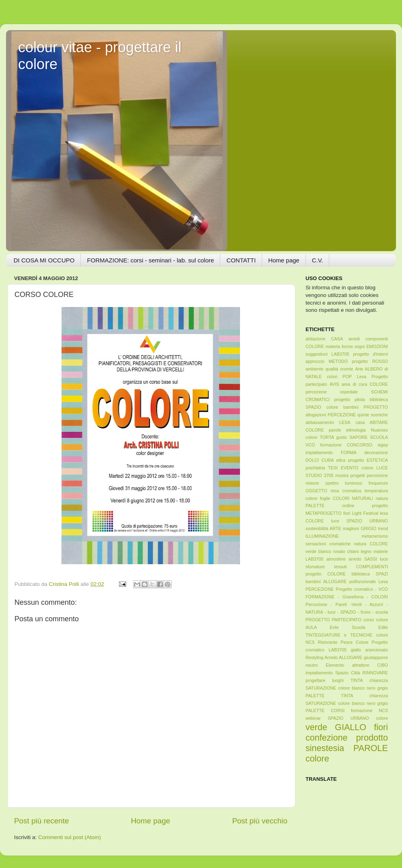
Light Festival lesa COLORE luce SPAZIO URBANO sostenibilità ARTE (347, 521)
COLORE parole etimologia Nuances (347, 430)
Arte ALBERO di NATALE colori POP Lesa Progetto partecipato (347, 377)
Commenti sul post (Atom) (70, 837)
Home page (284, 260)
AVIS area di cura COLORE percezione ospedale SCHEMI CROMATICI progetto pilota (347, 392)
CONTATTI (241, 260)
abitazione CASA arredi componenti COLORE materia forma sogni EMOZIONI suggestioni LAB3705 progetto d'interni (347, 346)
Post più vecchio (260, 821)
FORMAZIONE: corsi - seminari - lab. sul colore (150, 260)
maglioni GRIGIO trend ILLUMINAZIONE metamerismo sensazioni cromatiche (347, 536)
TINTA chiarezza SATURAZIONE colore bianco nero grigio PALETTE (347, 688)
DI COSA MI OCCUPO (44, 260)
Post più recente (42, 821)
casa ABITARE (372, 422)
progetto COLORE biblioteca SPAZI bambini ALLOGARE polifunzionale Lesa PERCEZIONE (347, 581)
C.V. (318, 260)
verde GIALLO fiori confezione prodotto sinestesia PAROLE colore (347, 743)
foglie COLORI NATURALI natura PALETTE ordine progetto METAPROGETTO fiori (347, 506)
